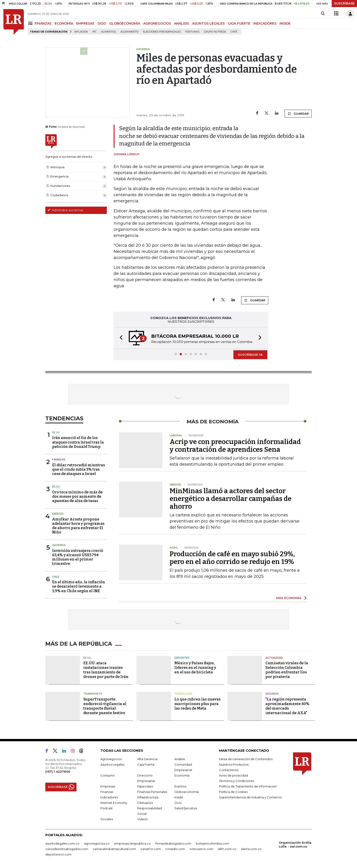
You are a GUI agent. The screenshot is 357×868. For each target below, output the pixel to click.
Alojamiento (129, 32)
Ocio (178, 803)
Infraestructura (148, 797)
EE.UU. (56, 432)
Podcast (107, 808)
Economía (182, 775)
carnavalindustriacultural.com (114, 849)
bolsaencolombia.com (213, 843)
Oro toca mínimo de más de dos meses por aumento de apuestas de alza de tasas (77, 496)
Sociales (107, 819)
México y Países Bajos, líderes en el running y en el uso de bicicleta (195, 668)
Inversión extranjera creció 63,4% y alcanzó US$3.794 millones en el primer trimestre (78, 557)
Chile (56, 577)
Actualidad (274, 658)
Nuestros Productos (234, 764)
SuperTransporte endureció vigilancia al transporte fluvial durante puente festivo (105, 706)
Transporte (93, 694)
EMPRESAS (85, 23)
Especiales (145, 786)
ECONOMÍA (64, 23)
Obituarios (145, 803)
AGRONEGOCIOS (157, 23)
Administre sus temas (65, 210)
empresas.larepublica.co (132, 843)
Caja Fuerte (146, 764)
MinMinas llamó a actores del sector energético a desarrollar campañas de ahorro (231, 499)
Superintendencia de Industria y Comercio (250, 797)
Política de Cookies (233, 792)
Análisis (180, 759)
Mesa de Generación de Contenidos (246, 759)
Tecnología (183, 694)
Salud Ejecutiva (186, 808)
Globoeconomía (187, 792)
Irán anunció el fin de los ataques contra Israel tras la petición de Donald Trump (78, 442)
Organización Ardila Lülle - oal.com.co (295, 844)
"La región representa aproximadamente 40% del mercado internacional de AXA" (287, 706)
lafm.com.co (227, 849)
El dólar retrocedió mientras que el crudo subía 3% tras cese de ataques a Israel (79, 469)
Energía (58, 514)
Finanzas (59, 459)
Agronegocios (111, 759)
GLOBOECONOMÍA (125, 23)
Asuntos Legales (112, 764)
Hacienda (59, 545)
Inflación (81, 32)
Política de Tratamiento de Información (248, 786)
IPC (94, 32)
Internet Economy (114, 803)
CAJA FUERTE (239, 23)
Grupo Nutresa (215, 32)
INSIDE (285, 23)
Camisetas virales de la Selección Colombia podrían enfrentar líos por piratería (287, 670)
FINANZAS (43, 23)
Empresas (108, 786)
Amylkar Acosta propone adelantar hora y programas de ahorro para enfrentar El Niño (78, 526)
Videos (142, 819)
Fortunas (192, 32)
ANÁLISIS (181, 23)
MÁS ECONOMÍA (289, 598)
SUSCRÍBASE (344, 3)
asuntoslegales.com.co (62, 843)
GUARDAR (298, 114)
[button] (120, 338)
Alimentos (108, 32)
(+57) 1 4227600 (58, 772)
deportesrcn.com (58, 854)
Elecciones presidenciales (162, 32)
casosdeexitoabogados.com (67, 849)
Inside (179, 797)
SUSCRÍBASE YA (250, 355)
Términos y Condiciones (237, 781)
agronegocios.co (97, 843)
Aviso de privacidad (233, 775)
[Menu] (31, 23)
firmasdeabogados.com (173, 843)
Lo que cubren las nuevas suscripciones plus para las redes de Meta (198, 704)
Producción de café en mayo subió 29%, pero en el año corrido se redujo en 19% (232, 558)
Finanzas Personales (152, 792)
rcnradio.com (175, 849)
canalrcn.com (151, 849)
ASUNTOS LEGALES (208, 23)
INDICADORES (265, 23)
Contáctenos (229, 770)
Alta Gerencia (147, 759)
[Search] (323, 14)
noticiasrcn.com (201, 849)
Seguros (272, 694)
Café (234, 32)
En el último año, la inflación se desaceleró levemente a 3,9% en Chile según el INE (79, 586)
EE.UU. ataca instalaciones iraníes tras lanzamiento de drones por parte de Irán (106, 670)
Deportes (182, 658)
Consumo (108, 775)
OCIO (102, 23)
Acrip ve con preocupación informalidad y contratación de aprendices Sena (235, 446)
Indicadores (109, 797)
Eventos (180, 786)
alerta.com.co (251, 849)
